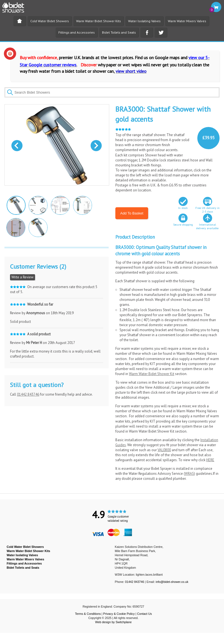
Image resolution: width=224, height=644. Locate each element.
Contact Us (144, 614)
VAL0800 (164, 450)
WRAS (189, 474)
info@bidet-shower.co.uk (172, 582)
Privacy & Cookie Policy (119, 614)
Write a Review (23, 277)
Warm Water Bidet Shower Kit (152, 374)
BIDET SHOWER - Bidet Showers (16, 9)
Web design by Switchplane (113, 622)
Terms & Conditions (88, 614)
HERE (210, 460)
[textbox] (112, 92)
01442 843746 (28, 394)
